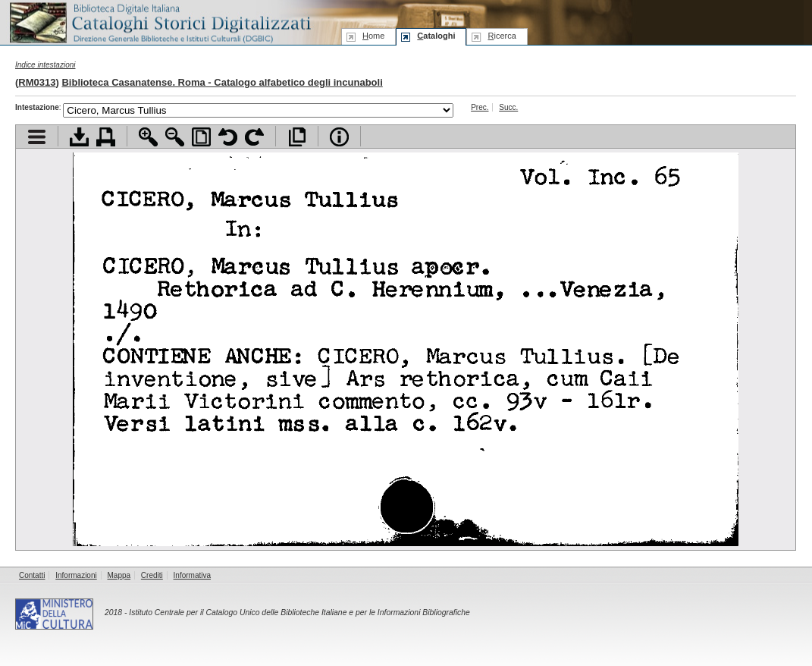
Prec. (480, 107)
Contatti (32, 575)
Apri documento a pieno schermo (297, 137)
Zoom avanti (148, 137)
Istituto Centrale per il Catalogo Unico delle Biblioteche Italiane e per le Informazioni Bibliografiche (299, 613)
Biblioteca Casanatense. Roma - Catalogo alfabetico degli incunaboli (222, 82)
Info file (339, 137)
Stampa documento (106, 137)
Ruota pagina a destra (254, 137)
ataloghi (436, 36)
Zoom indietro (175, 137)
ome (373, 36)
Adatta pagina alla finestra (201, 137)
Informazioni (76, 575)
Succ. (508, 107)
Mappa (119, 575)
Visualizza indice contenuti (37, 137)
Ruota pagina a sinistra (228, 137)
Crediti (152, 575)
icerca (502, 36)
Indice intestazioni (45, 65)
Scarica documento (79, 137)
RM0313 (37, 82)
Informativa (192, 575)
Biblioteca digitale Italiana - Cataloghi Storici (159, 22)
